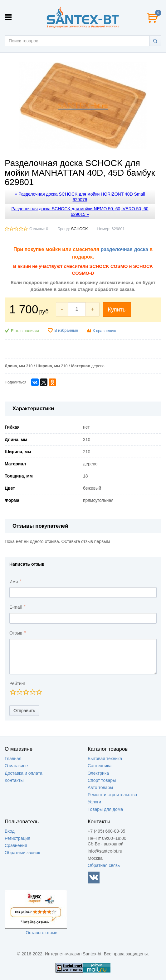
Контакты (14, 780)
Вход (10, 831)
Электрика (98, 773)
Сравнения (16, 845)
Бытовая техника (105, 759)
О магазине (16, 766)
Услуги (94, 802)
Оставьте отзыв (41, 933)
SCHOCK (80, 229)
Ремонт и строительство (112, 795)
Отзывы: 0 (39, 229)
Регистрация (17, 838)
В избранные (66, 331)
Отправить (24, 711)
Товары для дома (105, 809)
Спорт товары (102, 780)
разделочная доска (124, 249)
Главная (13, 759)
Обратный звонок (22, 853)
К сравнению (104, 331)
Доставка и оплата (24, 773)
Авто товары (100, 787)
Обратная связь (104, 865)
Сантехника (100, 766)
